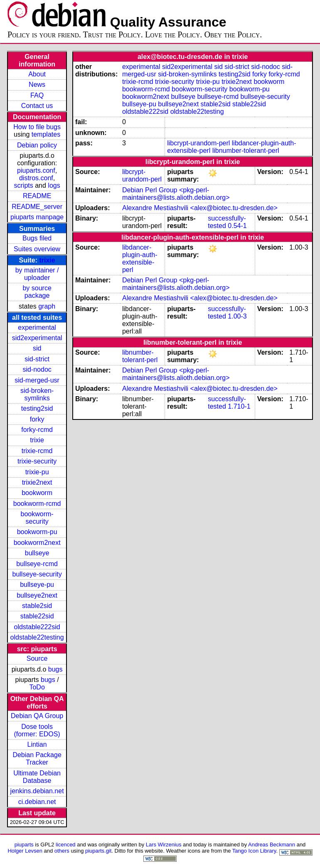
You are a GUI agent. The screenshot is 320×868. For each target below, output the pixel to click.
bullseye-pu (37, 585)
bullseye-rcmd (37, 564)
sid (37, 348)
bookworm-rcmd (37, 504)
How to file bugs (37, 127)
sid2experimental (37, 338)
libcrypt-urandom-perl (198, 143)
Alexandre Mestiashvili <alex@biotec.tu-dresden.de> (200, 208)
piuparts (24, 845)
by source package (37, 292)
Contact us (37, 106)
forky (37, 419)
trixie (47, 260)
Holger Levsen (25, 851)
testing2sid (37, 408)
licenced (66, 845)
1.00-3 (237, 316)
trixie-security (37, 461)
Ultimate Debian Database (37, 777)
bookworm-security (37, 518)
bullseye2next (37, 595)
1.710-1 (239, 406)
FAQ (37, 95)
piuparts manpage (37, 217)
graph (47, 306)
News (37, 85)
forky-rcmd (37, 430)
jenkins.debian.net (37, 791)
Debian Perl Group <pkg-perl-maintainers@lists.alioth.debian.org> (176, 194)
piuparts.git (98, 851)
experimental (37, 327)
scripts (24, 185)
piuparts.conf (36, 170)
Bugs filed (37, 238)
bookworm (37, 493)
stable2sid (37, 606)
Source (37, 658)
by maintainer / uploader (37, 274)
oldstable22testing (37, 637)
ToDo (37, 687)
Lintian (37, 744)
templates (46, 134)
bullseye (37, 553)
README (37, 196)
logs (54, 185)
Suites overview (37, 249)
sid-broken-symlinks (37, 394)
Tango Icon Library (254, 851)
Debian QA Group (37, 716)
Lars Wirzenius (164, 845)
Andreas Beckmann (272, 845)
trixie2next (37, 482)
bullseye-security (37, 574)
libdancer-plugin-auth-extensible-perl (140, 259)
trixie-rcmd (37, 451)
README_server (37, 207)
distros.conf (36, 178)
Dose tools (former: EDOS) (37, 730)
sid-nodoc (37, 369)
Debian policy (37, 145)
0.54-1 (237, 226)
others (62, 851)
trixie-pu (37, 472)
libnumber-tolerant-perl (246, 151)
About (37, 74)
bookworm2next (37, 543)
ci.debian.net (37, 802)
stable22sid (37, 616)
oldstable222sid (37, 627)
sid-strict (37, 359)
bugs (55, 669)
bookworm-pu (37, 532)
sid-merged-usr (37, 380)
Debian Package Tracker (37, 759)
